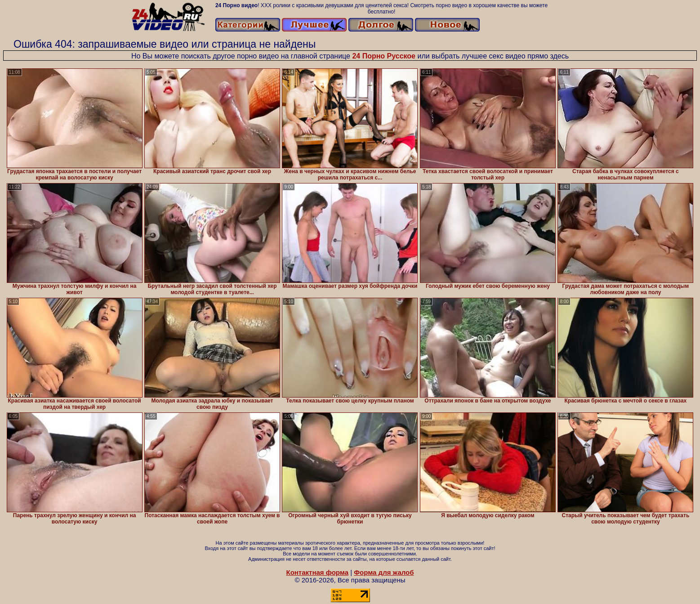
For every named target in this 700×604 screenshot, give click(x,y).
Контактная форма (317, 572)
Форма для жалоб (384, 572)
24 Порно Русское (384, 56)
